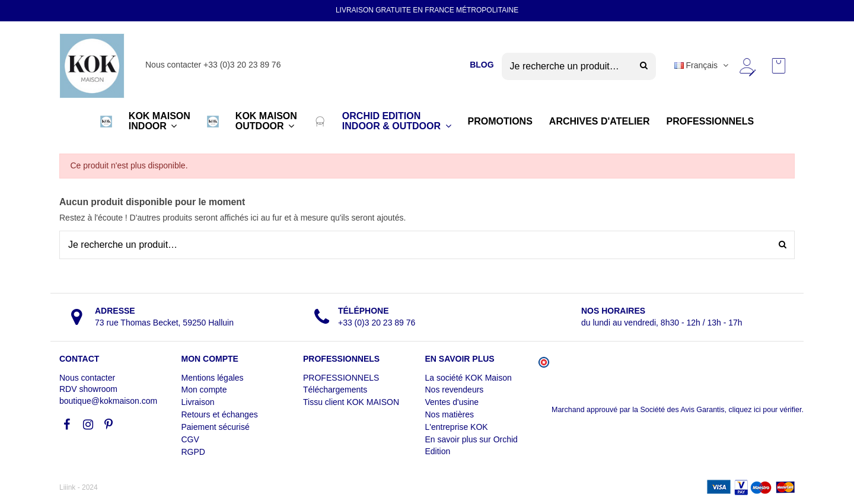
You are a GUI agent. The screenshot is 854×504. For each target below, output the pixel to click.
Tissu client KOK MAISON (351, 402)
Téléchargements (335, 390)
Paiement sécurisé (216, 427)
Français (702, 65)
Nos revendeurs (455, 390)
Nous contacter (87, 378)
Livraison (198, 402)
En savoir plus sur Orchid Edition (471, 445)
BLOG (482, 65)
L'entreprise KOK (457, 427)
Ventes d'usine (452, 402)
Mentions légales (213, 378)
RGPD (193, 452)
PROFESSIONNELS (341, 378)
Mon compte (204, 390)
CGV (190, 439)
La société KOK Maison (469, 378)
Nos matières (450, 414)
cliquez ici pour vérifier (765, 410)
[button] (106, 122)
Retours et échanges (220, 414)
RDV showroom (88, 389)
